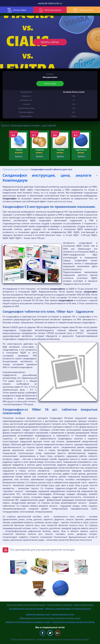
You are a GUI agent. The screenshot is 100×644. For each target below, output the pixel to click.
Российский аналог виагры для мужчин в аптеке (73, 622)
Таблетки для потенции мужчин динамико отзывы (28, 622)
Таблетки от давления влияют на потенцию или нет (68, 609)
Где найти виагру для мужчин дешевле (26, 609)
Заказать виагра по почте (63, 614)
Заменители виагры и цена (38, 614)
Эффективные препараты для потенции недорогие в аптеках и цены (50, 618)
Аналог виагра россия (84, 605)
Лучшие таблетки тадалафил (60, 605)
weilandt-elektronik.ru (50, 3)
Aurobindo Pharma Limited (74, 92)
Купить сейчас (50, 42)
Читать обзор (50, 84)
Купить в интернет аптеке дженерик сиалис (26, 605)
